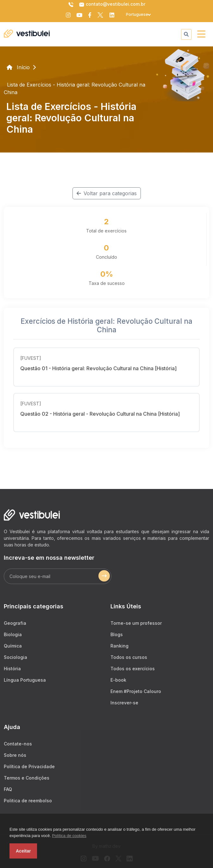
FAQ (8, 789)
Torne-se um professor (136, 623)
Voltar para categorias (107, 193)
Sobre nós (15, 755)
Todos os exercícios (133, 669)
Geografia (15, 623)
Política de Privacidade (29, 766)
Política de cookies (69, 836)
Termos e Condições (27, 778)
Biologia (13, 634)
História (12, 669)
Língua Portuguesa (25, 680)
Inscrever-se (124, 703)
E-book (118, 680)
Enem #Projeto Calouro (136, 691)
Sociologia (16, 657)
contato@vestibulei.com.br (112, 4)
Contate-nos (18, 744)
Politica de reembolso (28, 801)
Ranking (119, 646)
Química (13, 646)
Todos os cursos (129, 657)
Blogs (117, 634)
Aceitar (23, 851)
